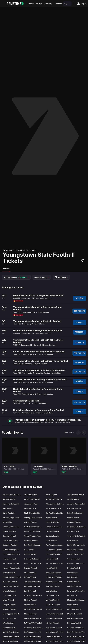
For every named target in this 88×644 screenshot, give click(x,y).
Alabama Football (9, 499)
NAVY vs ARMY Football (33, 623)
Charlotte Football (9, 531)
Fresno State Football (32, 559)
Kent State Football (53, 586)
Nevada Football (9, 628)
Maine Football (8, 600)
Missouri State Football (54, 614)
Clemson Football (9, 536)
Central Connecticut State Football (34, 527)
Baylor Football (8, 513)
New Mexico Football (54, 628)
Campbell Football (74, 522)
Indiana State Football (54, 577)
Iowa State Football (10, 582)
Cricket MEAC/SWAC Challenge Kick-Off (13, 541)
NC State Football (52, 623)
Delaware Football (31, 541)
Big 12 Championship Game (34, 513)
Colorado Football (53, 536)
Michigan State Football (33, 609)
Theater (58, 4)
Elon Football (29, 550)
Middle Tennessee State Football (56, 609)
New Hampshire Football (33, 628)
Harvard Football (30, 568)
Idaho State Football (53, 573)
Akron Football (51, 495)
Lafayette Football (9, 591)
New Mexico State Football (77, 628)
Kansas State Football (11, 586)
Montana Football (9, 618)
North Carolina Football (33, 637)
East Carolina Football (32, 545)
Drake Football (51, 541)
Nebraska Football (74, 623)
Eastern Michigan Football (77, 545)
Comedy (48, 4)
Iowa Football (72, 577)
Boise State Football (75, 513)
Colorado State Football (76, 536)
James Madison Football (55, 582)
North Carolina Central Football (13, 637)
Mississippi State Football (12, 614)
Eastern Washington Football (13, 550)
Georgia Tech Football (54, 563)
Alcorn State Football (32, 499)
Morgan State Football (54, 618)
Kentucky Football (74, 586)
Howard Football (9, 573)
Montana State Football (33, 618)
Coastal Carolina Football (34, 536)
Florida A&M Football (75, 550)
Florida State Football (75, 554)
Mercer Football (30, 605)
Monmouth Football (74, 614)
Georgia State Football (33, 563)
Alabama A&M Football (76, 495)
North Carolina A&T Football (77, 632)
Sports (31, 4)
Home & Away (42, 277)
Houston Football (74, 568)
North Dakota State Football (77, 637)
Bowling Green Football (33, 518)
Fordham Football (9, 559)
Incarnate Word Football (12, 577)
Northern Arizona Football (34, 641)
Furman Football (52, 559)
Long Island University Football (77, 591)
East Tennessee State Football (56, 545)
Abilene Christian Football (12, 495)
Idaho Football (30, 573)
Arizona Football (73, 499)
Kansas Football (73, 582)
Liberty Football (52, 591)
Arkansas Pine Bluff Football (56, 504)
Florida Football (30, 554)
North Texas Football (11, 641)
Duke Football (73, 541)
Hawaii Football (51, 568)
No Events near (16, 277)
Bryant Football (51, 518)
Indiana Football (30, 577)
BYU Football (8, 522)
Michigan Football (9, 609)
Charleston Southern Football (77, 527)
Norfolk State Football (32, 632)
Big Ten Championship (54, 513)
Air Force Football (31, 495)
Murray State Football (75, 618)
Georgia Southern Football (13, 563)
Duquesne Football (10, 545)
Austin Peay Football (53, 508)
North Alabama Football (54, 632)
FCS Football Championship (56, 550)
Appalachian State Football (56, 499)
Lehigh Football (30, 591)
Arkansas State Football (76, 504)
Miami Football (73, 605)
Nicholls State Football (11, 632)
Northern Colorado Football (56, 641)
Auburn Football (30, 508)
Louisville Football (52, 595)
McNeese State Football (76, 600)
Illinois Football (73, 573)
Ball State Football (74, 508)
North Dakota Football (54, 637)
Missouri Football (31, 614)
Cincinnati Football (53, 531)
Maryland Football (52, 600)
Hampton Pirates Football (12, 568)
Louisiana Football (9, 595)
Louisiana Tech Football (33, 595)
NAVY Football (8, 623)
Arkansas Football (31, 504)
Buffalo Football (73, 518)
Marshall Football (31, 600)
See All (69, 433)
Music (39, 4)
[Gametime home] (17, 4)
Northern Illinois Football (76, 641)
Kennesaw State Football (34, 586)
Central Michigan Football (55, 527)
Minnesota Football (74, 609)
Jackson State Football (33, 582)
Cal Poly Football (31, 522)
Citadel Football (73, 531)
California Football (53, 522)
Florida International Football (56, 554)
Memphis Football (9, 605)
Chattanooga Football (32, 531)
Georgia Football (74, 559)
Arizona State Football (11, 504)
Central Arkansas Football (12, 527)
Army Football (8, 508)
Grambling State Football (76, 563)
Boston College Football (12, 518)
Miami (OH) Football (53, 605)
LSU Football (72, 595)
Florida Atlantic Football (11, 554)
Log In (82, 4)
